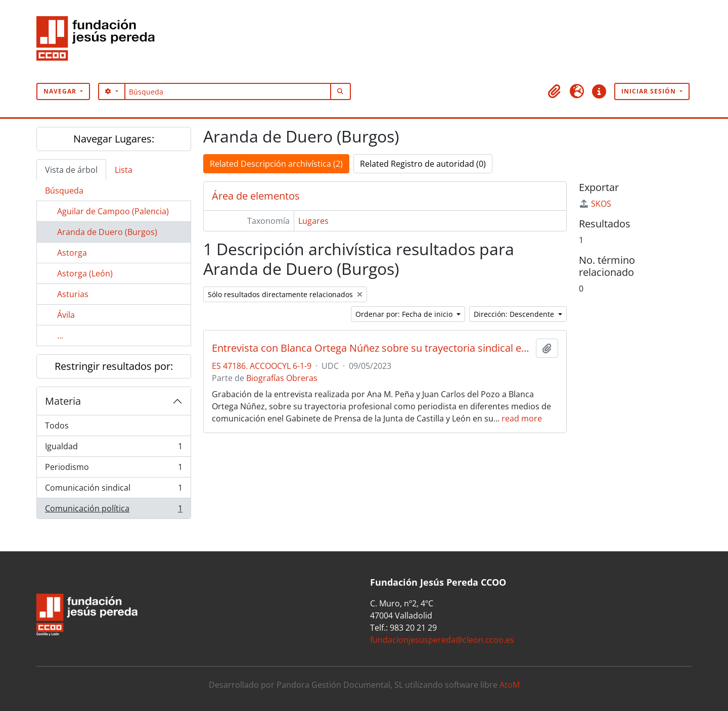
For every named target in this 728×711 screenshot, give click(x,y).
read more (522, 418)
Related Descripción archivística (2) (276, 164)
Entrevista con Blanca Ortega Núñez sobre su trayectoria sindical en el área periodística (372, 348)
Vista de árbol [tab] (71, 170)
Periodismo (113, 469)
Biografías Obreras (282, 378)
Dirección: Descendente (515, 314)
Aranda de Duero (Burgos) (107, 232)
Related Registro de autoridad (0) (423, 164)
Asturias (73, 294)
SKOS (595, 204)
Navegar (61, 91)
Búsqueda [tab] (64, 191)
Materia (63, 401)
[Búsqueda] (228, 91)
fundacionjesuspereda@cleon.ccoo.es (442, 640)
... (60, 336)
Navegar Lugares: (114, 139)
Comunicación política (113, 510)
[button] (555, 91)
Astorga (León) (85, 273)
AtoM (510, 685)
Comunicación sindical (113, 490)
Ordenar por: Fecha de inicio (405, 314)
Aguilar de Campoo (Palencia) (113, 211)
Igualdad (113, 448)
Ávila (66, 315)
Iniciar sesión (650, 91)
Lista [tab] (124, 170)
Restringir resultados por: (114, 366)
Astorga (72, 253)
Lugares (313, 221)
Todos (57, 425)
